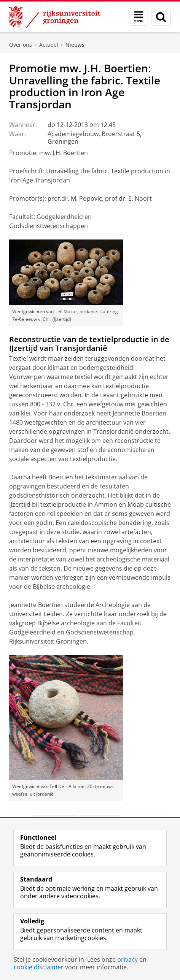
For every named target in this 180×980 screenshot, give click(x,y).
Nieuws (75, 45)
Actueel (49, 45)
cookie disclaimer (39, 967)
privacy (127, 959)
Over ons (21, 45)
